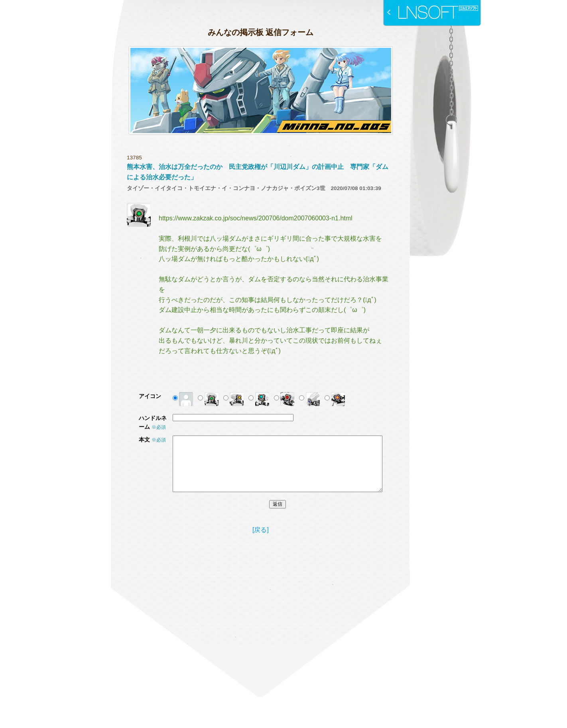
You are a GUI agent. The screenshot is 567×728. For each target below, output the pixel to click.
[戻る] (261, 530)
